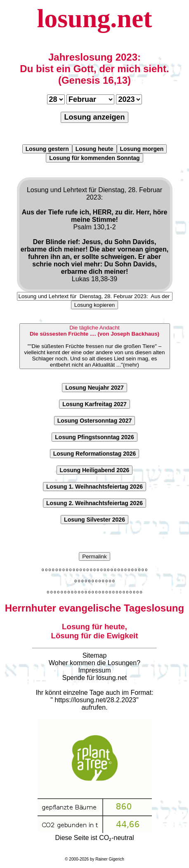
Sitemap (95, 655)
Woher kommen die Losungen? (94, 663)
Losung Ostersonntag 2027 (94, 421)
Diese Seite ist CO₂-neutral (95, 834)
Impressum (94, 670)
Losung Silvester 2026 (94, 520)
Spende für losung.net (95, 678)
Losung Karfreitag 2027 (94, 404)
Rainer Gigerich (110, 859)
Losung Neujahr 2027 (94, 388)
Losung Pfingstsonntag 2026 (94, 437)
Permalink (94, 556)
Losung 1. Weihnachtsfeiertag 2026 (94, 487)
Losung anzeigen (94, 117)
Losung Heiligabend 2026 (95, 470)
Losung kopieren (95, 305)
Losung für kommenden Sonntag (94, 158)
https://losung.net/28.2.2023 (95, 700)
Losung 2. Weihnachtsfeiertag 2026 (94, 503)
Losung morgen (142, 149)
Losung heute (94, 149)
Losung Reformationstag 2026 (95, 454)
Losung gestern (47, 149)
